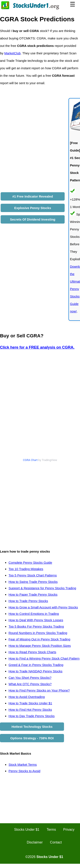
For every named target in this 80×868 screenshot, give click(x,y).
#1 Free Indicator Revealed (33, 196)
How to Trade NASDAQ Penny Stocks (36, 671)
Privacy (69, 830)
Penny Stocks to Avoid (24, 771)
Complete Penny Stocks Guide (30, 563)
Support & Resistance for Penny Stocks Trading (42, 588)
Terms (51, 830)
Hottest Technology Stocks (32, 727)
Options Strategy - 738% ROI (32, 738)
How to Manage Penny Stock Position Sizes (40, 646)
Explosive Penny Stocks (33, 208)
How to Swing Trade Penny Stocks (33, 582)
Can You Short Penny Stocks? (30, 678)
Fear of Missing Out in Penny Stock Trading (39, 639)
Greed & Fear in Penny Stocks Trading (36, 665)
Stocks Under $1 (27, 830)
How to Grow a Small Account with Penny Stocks (43, 607)
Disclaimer (35, 842)
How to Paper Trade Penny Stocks (33, 594)
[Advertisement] (40, 503)
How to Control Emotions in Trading (34, 614)
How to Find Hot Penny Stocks (30, 710)
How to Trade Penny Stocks (28, 601)
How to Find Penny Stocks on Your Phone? (39, 690)
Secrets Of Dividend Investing (33, 219)
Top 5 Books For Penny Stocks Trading (36, 626)
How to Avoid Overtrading (27, 697)
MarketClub (12, 53)
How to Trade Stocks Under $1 (30, 703)
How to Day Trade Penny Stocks (32, 716)
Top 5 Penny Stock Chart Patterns (33, 575)
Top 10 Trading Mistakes (26, 569)
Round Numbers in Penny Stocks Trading (38, 633)
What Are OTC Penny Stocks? (30, 684)
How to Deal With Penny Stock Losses (36, 620)
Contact (56, 842)
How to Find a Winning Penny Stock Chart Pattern (44, 658)
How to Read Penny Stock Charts (32, 652)
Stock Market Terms (23, 765)
